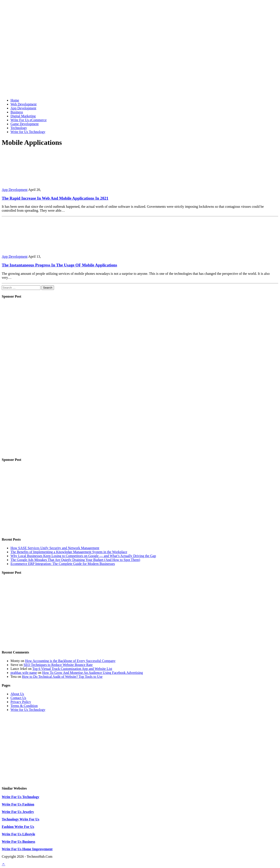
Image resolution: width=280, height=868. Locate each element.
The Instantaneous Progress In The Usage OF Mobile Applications (59, 265)
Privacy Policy (21, 702)
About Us (17, 694)
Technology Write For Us (20, 819)
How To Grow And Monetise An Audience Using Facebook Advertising (93, 673)
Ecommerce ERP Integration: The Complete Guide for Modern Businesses (63, 564)
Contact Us (18, 698)
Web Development (24, 104)
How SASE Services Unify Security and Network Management (55, 548)
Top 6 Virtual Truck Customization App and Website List (72, 669)
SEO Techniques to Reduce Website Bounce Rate (58, 665)
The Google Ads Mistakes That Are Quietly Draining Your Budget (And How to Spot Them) (75, 560)
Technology (19, 128)
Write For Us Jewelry (18, 812)
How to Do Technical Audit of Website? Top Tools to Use (62, 677)
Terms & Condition (24, 706)
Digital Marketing (23, 116)
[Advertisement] (140, 64)
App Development (23, 108)
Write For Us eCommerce (29, 120)
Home (15, 100)
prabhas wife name (24, 673)
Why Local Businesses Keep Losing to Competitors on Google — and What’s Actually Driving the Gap (83, 556)
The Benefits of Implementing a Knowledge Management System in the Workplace (69, 552)
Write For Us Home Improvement (27, 849)
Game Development (24, 124)
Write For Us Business (18, 842)
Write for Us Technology (28, 132)
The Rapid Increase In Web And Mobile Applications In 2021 (55, 198)
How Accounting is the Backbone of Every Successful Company (70, 661)
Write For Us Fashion (18, 804)
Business (17, 112)
